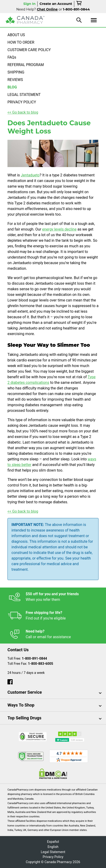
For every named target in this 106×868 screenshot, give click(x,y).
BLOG (12, 87)
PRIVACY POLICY (22, 102)
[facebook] (10, 681)
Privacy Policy (53, 857)
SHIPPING (16, 72)
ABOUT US (16, 35)
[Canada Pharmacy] (25, 20)
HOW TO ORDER (21, 42)
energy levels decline (59, 229)
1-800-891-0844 (35, 659)
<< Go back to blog (23, 112)
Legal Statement (53, 852)
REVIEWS (15, 80)
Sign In (29, 4)
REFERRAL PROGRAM (26, 65)
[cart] (79, 4)
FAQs (12, 57)
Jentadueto (30, 175)
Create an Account (56, 4)
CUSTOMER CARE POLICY (29, 50)
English (53, 847)
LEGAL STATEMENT (24, 95)
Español (53, 842)
